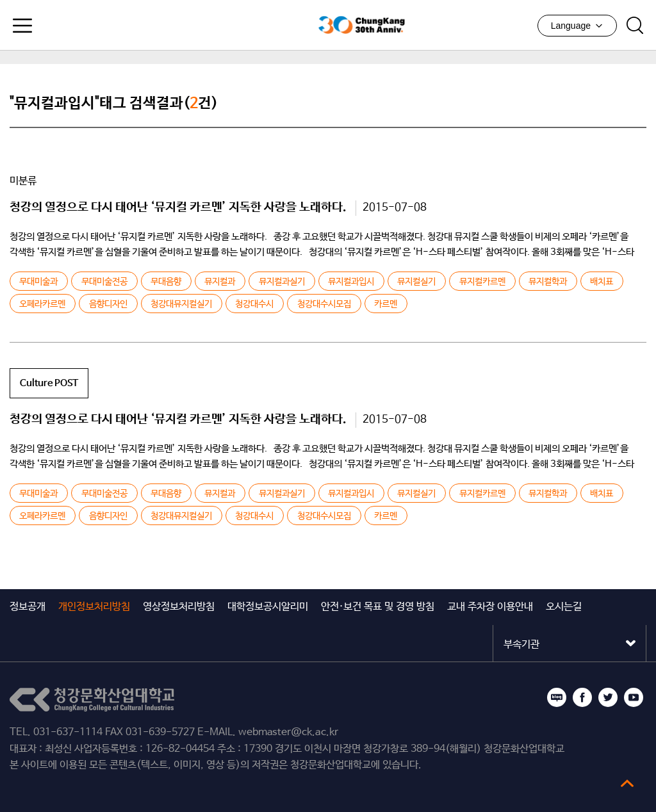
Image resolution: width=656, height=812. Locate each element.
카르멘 (386, 304)
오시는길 (564, 607)
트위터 (608, 697)
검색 (635, 26)
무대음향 (166, 282)
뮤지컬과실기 (282, 282)
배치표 (602, 282)
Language (577, 26)
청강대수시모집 (324, 304)
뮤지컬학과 (548, 282)
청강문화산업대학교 (245, 25)
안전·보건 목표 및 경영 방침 (378, 607)
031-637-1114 (68, 732)
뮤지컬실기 (416, 282)
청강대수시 (254, 304)
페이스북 (582, 697)
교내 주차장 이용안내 (490, 607)
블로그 (557, 697)
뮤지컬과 (220, 282)
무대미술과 (38, 282)
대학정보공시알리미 (268, 607)
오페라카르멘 (42, 304)
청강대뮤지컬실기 (181, 304)
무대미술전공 (104, 282)
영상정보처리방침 (179, 607)
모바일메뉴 (22, 26)
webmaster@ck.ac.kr (288, 732)
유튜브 (634, 697)
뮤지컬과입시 (351, 282)
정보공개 (28, 607)
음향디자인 (108, 304)
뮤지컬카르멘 (482, 282)
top (627, 783)
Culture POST (49, 383)
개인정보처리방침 (94, 607)
